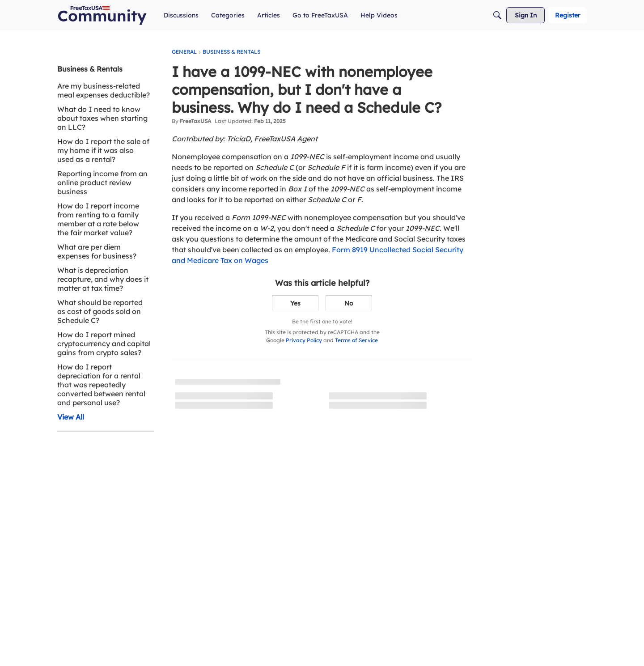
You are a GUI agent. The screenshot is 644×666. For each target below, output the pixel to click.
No (349, 303)
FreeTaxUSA (195, 121)
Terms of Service (356, 340)
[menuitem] (181, 15)
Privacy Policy (304, 340)
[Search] (497, 15)
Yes (295, 303)
